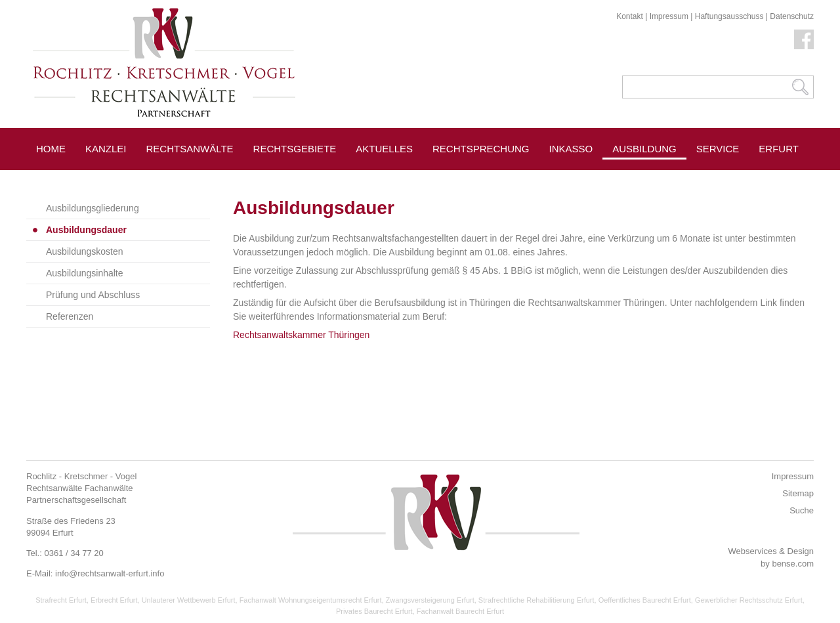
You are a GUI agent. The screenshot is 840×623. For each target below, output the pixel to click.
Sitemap (798, 493)
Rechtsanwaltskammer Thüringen (301, 335)
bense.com (793, 564)
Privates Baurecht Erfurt (374, 611)
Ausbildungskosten (85, 251)
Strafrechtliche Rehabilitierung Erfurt (536, 600)
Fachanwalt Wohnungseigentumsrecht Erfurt (311, 600)
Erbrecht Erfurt (114, 600)
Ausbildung (644, 149)
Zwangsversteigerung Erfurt (430, 600)
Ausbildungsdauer (86, 230)
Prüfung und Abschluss (93, 295)
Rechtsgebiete (295, 149)
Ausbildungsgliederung (93, 208)
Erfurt (779, 149)
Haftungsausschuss (729, 16)
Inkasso (571, 149)
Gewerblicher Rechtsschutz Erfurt (749, 600)
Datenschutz (792, 16)
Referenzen (70, 316)
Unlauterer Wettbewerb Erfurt (189, 600)
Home (51, 149)
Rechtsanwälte (190, 149)
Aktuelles (384, 149)
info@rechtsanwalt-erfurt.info (110, 573)
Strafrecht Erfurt (61, 600)
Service (718, 149)
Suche (802, 510)
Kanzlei (106, 149)
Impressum (669, 16)
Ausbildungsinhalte (85, 273)
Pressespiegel (737, 178)
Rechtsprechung (481, 149)
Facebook (804, 39)
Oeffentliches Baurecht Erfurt (645, 600)
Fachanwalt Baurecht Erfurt (460, 611)
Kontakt (630, 16)
